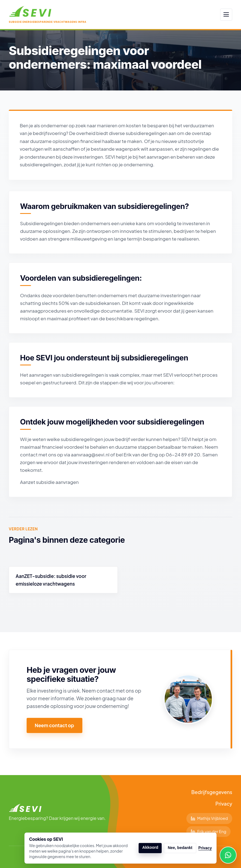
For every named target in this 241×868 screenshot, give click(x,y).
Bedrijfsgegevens (212, 792)
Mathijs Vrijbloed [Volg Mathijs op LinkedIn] (209, 818)
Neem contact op (54, 725)
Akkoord (150, 847)
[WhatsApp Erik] (228, 855)
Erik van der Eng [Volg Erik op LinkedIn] (209, 831)
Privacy (224, 804)
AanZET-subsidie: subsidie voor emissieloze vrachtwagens (51, 580)
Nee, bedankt (180, 848)
